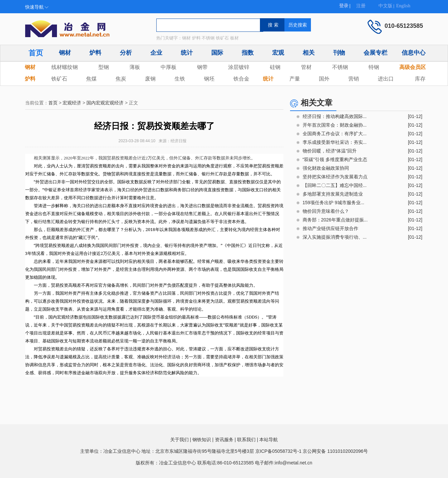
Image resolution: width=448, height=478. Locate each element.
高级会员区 (413, 67)
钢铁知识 (202, 440)
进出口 (386, 79)
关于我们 (179, 440)
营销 (354, 79)
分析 (126, 53)
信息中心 (414, 53)
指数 (248, 53)
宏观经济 (72, 103)
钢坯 (209, 79)
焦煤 (91, 79)
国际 (217, 53)
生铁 (180, 79)
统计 (187, 53)
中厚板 (169, 67)
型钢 (104, 67)
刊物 (339, 53)
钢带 (202, 67)
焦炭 (121, 79)
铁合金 (241, 79)
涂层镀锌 (239, 67)
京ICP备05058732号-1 (278, 451)
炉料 (95, 53)
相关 (309, 53)
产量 (295, 79)
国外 (324, 79)
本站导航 (269, 440)
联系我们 (246, 440)
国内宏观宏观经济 (105, 103)
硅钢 (275, 67)
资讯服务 (224, 440)
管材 (306, 67)
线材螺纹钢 (65, 67)
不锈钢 (340, 67)
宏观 (278, 53)
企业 (156, 53)
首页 (36, 53)
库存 (420, 79)
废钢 (150, 79)
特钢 (374, 67)
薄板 (135, 67)
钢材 (65, 53)
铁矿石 (59, 79)
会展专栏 (375, 53)
